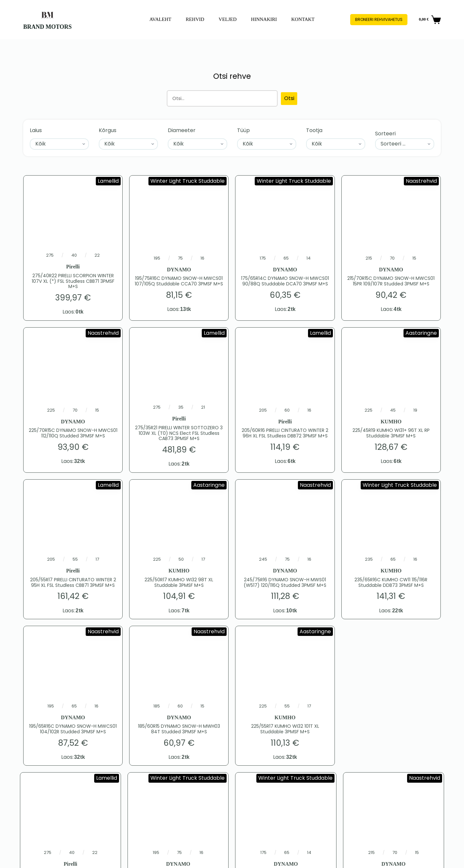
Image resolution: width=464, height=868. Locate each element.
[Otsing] (222, 98)
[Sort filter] (405, 144)
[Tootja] (336, 144)
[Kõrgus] (128, 144)
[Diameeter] (197, 144)
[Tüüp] (267, 144)
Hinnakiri (264, 19)
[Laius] (59, 144)
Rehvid (195, 19)
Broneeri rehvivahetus (379, 19)
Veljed (228, 19)
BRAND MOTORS (47, 27)
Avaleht (160, 19)
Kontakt (303, 19)
